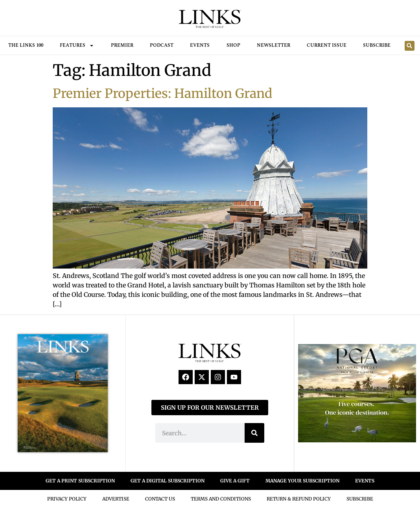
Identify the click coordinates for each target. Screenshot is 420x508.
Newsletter (274, 45)
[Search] (254, 433)
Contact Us (160, 499)
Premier (122, 45)
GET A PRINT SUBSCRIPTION (80, 481)
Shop (233, 45)
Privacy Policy (67, 499)
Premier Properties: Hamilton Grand (162, 94)
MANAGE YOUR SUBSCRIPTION (302, 481)
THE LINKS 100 (26, 45)
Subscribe (377, 45)
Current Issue (327, 45)
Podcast (162, 45)
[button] (410, 46)
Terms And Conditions (221, 499)
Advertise (116, 499)
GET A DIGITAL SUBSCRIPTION (168, 481)
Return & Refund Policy (299, 499)
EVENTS (365, 481)
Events (200, 45)
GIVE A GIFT (235, 481)
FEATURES (77, 46)
